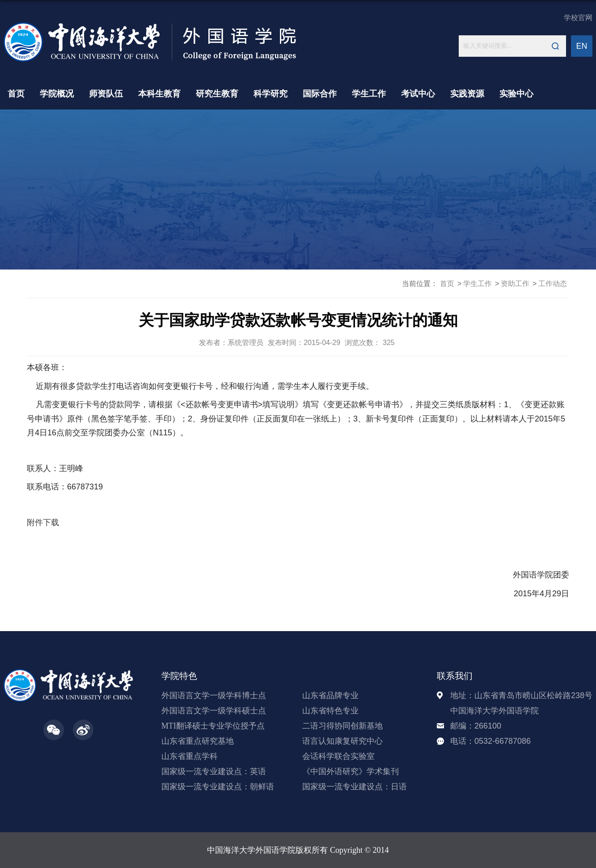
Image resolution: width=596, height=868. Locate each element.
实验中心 (516, 94)
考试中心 (418, 94)
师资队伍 (106, 94)
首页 (16, 94)
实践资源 (467, 94)
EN (581, 46)
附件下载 (43, 522)
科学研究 (271, 94)
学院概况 (57, 94)
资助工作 (515, 284)
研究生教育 (217, 94)
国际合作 (320, 94)
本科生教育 (159, 94)
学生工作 (369, 94)
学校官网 (578, 18)
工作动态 (553, 284)
